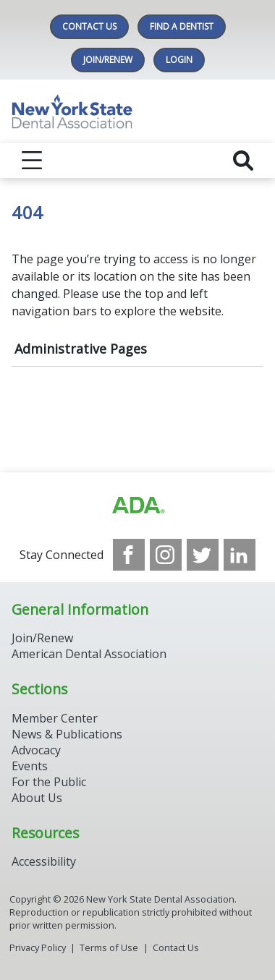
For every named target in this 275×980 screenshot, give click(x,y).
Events (30, 766)
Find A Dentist (182, 26)
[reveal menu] (32, 161)
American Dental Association (89, 654)
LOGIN (179, 60)
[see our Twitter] (203, 555)
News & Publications (67, 734)
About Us (37, 798)
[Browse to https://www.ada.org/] (137, 506)
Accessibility (44, 861)
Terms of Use (109, 947)
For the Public (49, 782)
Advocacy (36, 750)
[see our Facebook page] (129, 555)
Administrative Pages (81, 349)
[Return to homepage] (137, 111)
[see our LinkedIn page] (240, 555)
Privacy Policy (38, 947)
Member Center (55, 718)
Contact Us (89, 26)
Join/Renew (108, 60)
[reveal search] (243, 161)
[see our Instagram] (166, 555)
